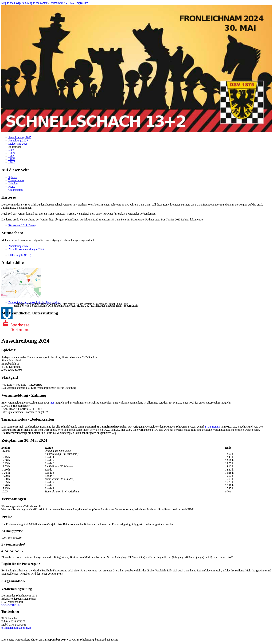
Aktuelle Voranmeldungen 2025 (26, 249)
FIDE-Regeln (212, 427)
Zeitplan (13, 183)
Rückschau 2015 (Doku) (22, 225)
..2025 (12, 150)
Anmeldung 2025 (18, 141)
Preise (12, 187)
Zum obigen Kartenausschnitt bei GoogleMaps (34, 302)
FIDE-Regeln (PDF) (20, 255)
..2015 (12, 162)
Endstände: (15, 147)
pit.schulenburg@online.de (16, 628)
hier (52, 403)
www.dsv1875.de (11, 605)
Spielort (13, 177)
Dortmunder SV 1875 (62, 3)
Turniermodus (16, 180)
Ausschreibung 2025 (20, 137)
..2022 (12, 159)
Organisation (15, 190)
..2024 (12, 153)
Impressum (82, 3)
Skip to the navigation (14, 3)
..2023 (12, 156)
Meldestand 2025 (18, 144)
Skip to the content (38, 3)
